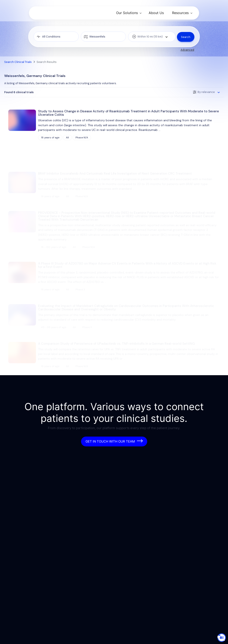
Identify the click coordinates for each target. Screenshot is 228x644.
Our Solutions (127, 13)
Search (186, 37)
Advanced (187, 50)
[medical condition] (56, 37)
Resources (180, 13)
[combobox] (151, 37)
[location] (103, 37)
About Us (156, 13)
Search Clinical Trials (18, 62)
